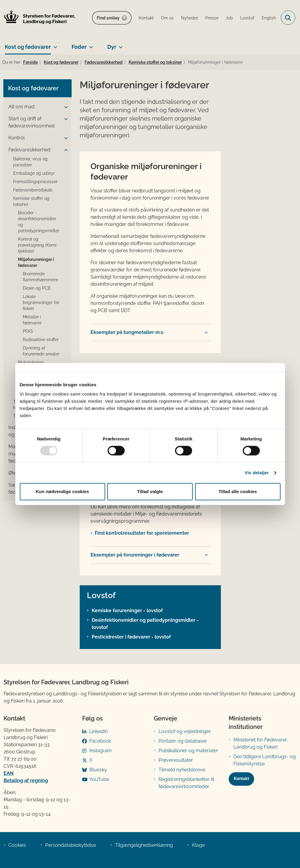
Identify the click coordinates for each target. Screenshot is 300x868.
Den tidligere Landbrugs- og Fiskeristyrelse (265, 760)
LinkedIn (98, 731)
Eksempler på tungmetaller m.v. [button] (127, 332)
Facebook (100, 741)
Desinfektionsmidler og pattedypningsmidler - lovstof (145, 624)
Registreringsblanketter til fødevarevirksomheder (186, 783)
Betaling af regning (26, 780)
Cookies (17, 845)
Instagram (101, 751)
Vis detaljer (257, 473)
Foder (79, 47)
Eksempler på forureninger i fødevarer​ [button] (135, 555)
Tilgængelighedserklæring (144, 845)
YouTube (99, 779)
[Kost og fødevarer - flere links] (54, 45)
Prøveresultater (176, 760)
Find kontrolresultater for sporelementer (142, 533)
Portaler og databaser (183, 741)
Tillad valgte (150, 491)
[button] (64, 107)
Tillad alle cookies (238, 491)
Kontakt (241, 779)
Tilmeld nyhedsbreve (182, 770)
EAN (9, 773)
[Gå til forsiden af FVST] (38, 18)
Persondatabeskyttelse (71, 845)
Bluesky (98, 770)
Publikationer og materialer (188, 751)
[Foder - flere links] (90, 45)
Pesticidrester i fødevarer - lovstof (131, 637)
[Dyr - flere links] (119, 45)
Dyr (112, 47)
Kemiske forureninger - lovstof (127, 611)
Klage (198, 845)
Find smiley (108, 18)
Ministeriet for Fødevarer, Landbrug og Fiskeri (261, 743)
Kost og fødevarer (28, 47)
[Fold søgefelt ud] (288, 18)
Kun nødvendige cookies (62, 491)
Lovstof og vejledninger (185, 731)
